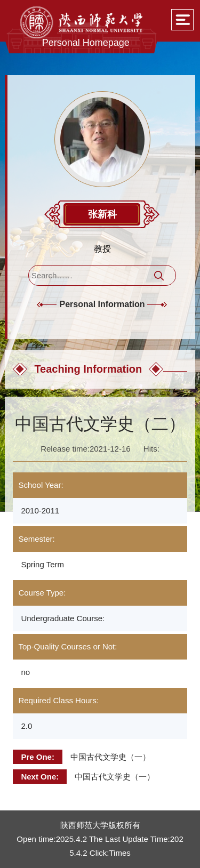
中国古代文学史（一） (110, 757)
